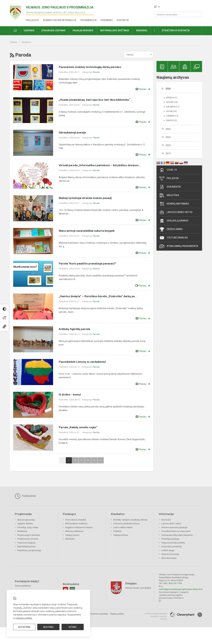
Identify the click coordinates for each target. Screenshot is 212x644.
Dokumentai (170, 187)
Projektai (169, 178)
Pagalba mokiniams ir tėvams (79, 527)
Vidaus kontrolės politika (173, 543)
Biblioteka (169, 195)
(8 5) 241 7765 (175, 583)
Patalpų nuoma (72, 535)
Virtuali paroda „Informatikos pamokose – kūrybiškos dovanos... (100, 165)
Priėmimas (107, 20)
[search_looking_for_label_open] (198, 14)
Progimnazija (88, 20)
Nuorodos (166, 520)
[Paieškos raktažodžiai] (178, 14)
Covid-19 (168, 170)
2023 (168, 145)
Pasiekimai (22, 531)
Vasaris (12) (172, 116)
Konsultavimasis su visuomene (176, 531)
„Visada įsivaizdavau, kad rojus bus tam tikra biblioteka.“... (96, 100)
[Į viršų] (200, 615)
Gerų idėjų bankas (174, 221)
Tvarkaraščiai (25, 496)
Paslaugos (32, 20)
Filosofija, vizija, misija (28, 527)
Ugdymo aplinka (25, 523)
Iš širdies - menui (70, 395)
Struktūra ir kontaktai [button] (176, 30)
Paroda (96, 72)
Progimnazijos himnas (28, 539)
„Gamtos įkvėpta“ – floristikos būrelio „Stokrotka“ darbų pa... (98, 296)
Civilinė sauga (168, 550)
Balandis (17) (173, 107)
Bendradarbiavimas (26, 546)
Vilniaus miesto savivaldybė (138, 588)
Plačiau (143, 89)
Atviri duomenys (169, 558)
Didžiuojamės (171, 229)
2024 (168, 137)
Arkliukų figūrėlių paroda (74, 329)
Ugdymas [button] (29, 30)
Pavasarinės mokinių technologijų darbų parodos (90, 67)
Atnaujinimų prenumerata (179, 246)
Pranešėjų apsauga (170, 539)
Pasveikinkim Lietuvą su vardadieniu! (82, 362)
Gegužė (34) (172, 102)
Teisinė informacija (170, 554)
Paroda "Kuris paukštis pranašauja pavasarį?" (88, 263)
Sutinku (73, 627)
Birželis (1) (172, 98)
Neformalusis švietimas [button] (115, 30)
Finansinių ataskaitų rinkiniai (126, 523)
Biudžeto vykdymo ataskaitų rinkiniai (130, 520)
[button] (180, 7)
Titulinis (14, 42)
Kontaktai (123, 20)
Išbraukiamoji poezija (72, 132)
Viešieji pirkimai (121, 535)
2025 (168, 129)
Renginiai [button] (142, 30)
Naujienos (27, 42)
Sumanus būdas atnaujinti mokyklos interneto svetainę (156, 616)
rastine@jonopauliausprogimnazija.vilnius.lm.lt (181, 589)
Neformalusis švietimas (76, 523)
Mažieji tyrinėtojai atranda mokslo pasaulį (85, 198)
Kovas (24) (171, 111)
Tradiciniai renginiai (26, 543)
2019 (168, 154)
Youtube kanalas (174, 238)
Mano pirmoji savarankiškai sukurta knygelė (87, 231)
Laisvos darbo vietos (176, 212)
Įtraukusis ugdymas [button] (54, 30)
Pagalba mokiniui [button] (83, 30)
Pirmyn (101, 460)
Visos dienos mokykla (76, 520)
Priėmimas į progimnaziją (29, 550)
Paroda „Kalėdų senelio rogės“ (78, 427)
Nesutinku (48, 627)
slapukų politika (24, 618)
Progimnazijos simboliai (29, 535)
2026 (168, 89)
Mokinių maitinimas (174, 204)
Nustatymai (24, 627)
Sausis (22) (172, 120)
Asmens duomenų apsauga (174, 527)
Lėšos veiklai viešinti (123, 527)
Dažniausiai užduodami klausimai (177, 535)
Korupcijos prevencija (172, 546)
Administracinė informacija (60, 20)
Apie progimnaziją (26, 520)
